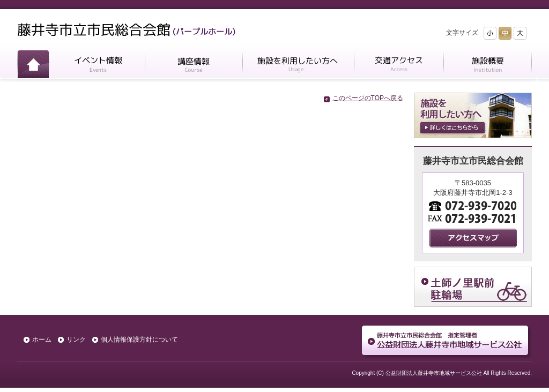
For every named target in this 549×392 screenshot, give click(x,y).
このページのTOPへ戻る (368, 98)
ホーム (33, 66)
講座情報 (194, 66)
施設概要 (488, 66)
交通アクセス (399, 66)
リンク (76, 340)
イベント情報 (97, 66)
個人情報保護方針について (139, 340)
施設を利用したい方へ (298, 66)
